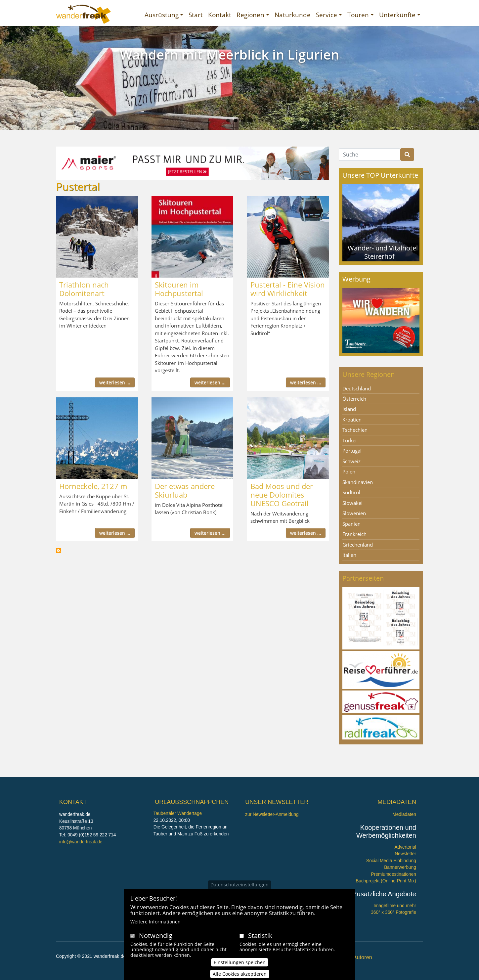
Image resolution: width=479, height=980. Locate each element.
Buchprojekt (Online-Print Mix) (386, 881)
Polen (349, 471)
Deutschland (357, 388)
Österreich (354, 399)
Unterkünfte (397, 15)
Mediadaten (404, 814)
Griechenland (358, 545)
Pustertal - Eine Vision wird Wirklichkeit (288, 289)
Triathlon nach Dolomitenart (84, 289)
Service (327, 15)
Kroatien (352, 420)
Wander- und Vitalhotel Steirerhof (383, 252)
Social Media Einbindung (391, 861)
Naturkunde (293, 15)
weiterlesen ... (115, 382)
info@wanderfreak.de (81, 842)
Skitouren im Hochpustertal (179, 289)
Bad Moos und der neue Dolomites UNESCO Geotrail (282, 495)
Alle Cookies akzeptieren (240, 974)
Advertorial (405, 847)
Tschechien (355, 430)
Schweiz (351, 461)
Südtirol (351, 492)
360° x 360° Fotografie (393, 912)
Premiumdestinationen (394, 874)
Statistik (260, 935)
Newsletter (405, 854)
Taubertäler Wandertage (178, 813)
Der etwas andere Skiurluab (185, 490)
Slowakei (352, 503)
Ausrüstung (162, 15)
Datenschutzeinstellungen (239, 885)
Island (349, 409)
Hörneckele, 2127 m (93, 486)
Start (196, 15)
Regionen (250, 15)
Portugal (352, 451)
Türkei (349, 440)
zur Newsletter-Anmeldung (272, 814)
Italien (349, 555)
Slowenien (354, 513)
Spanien (351, 524)
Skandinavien (358, 482)
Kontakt (220, 15)
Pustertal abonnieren (59, 551)
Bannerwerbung (400, 867)
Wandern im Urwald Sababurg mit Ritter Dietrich (227, 62)
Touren (358, 15)
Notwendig (156, 935)
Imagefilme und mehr (395, 906)
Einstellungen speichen (240, 962)
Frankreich (354, 534)
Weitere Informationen (155, 922)
